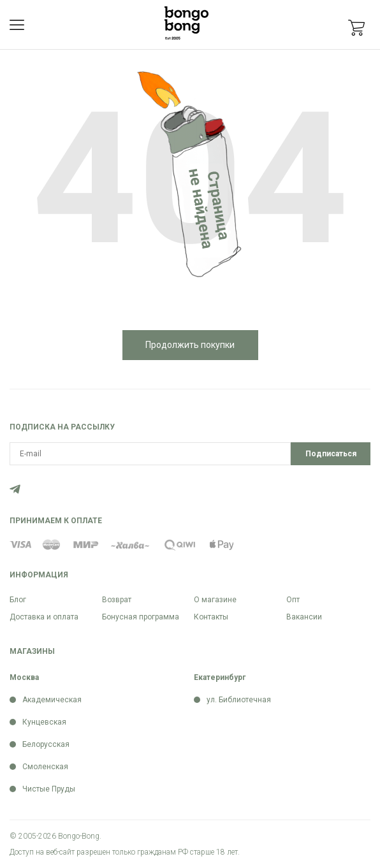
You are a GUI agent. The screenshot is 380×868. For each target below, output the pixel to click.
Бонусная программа (141, 617)
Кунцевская (44, 722)
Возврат (117, 600)
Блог (18, 600)
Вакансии (304, 617)
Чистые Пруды (49, 789)
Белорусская (46, 744)
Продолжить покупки (190, 345)
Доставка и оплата (44, 617)
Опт (293, 600)
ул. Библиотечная (239, 700)
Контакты (211, 617)
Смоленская (45, 767)
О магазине (215, 600)
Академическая (52, 700)
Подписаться (331, 454)
